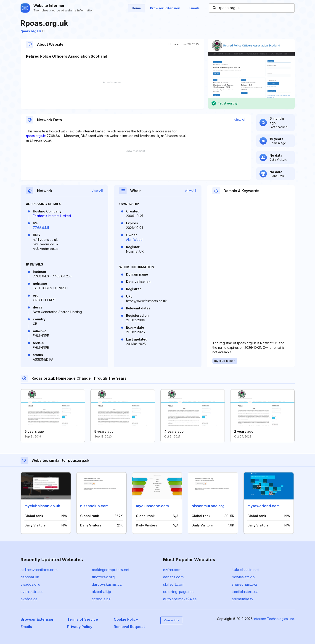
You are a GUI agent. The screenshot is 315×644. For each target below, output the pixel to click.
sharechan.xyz (244, 584)
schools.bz (101, 599)
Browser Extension (165, 8)
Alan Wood (134, 240)
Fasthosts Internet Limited (52, 216)
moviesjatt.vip (243, 577)
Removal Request (129, 627)
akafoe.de (29, 599)
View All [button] (240, 120)
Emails (195, 8)
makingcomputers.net (111, 570)
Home (136, 8)
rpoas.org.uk (33, 31)
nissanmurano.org (208, 506)
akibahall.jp (101, 592)
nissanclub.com (94, 506)
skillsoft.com (174, 584)
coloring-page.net (178, 592)
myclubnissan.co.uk (42, 506)
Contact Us (172, 620)
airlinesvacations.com (39, 570)
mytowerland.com (263, 506)
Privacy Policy (80, 627)
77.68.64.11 (41, 228)
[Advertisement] (112, 95)
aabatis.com (173, 577)
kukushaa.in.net (245, 570)
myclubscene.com (152, 506)
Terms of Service (83, 619)
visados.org (30, 584)
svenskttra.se (32, 592)
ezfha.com (172, 570)
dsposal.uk (30, 577)
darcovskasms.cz (107, 584)
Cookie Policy (126, 619)
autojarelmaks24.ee (180, 599)
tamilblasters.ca (245, 592)
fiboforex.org (103, 577)
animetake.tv (242, 599)
